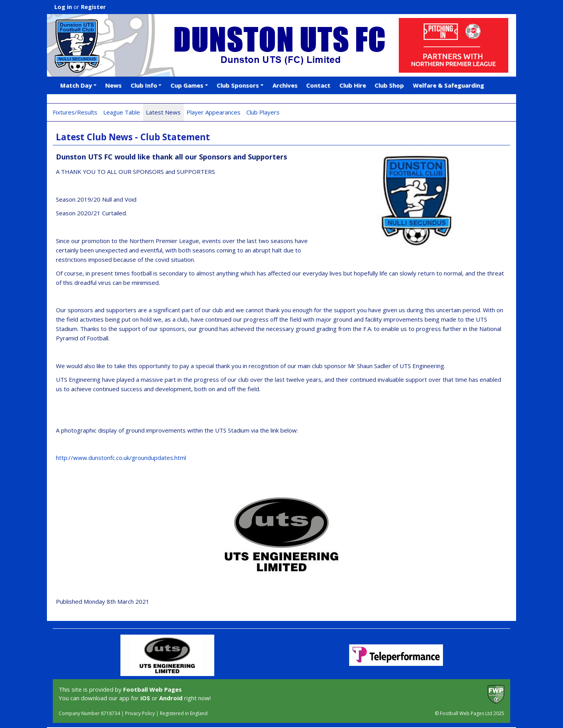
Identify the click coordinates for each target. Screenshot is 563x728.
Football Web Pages (152, 689)
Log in (63, 7)
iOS (145, 698)
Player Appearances (213, 112)
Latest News (163, 112)
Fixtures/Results (75, 112)
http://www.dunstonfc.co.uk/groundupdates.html (121, 458)
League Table (122, 112)
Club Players (263, 112)
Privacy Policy (140, 713)
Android (171, 698)
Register (93, 7)
